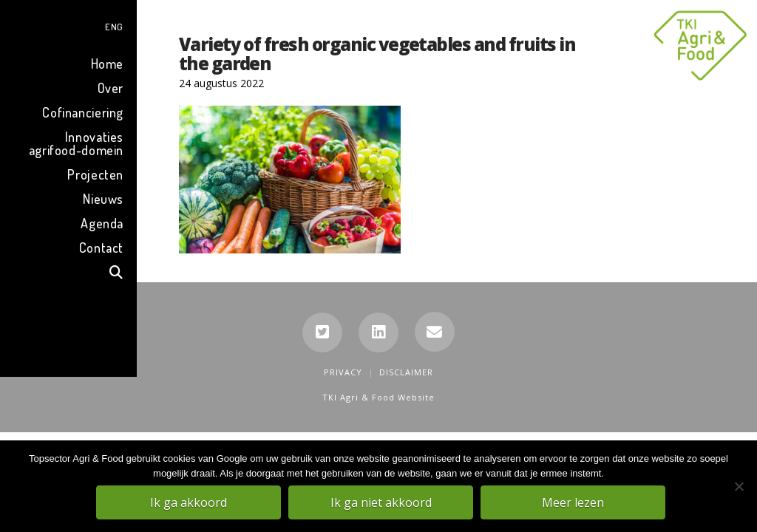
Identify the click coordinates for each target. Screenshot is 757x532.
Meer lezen (574, 503)
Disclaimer (406, 372)
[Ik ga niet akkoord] (739, 487)
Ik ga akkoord (190, 503)
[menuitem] (68, 25)
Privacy (343, 372)
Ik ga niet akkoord (383, 503)
